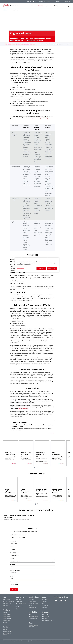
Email (12, 576)
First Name (13, 541)
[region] (37, 265)
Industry (12, 559)
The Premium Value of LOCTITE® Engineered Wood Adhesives (20, 44)
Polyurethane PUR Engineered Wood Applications (50, 44)
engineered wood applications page (40, 118)
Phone (14, 582)
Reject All (41, 268)
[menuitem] (27, 6)
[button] (68, 6)
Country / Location (15, 570)
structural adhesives (23, 409)
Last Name (13, 547)
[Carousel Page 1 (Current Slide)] (35, 468)
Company (15, 553)
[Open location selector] (44, 1)
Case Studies (69, 44)
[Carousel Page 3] (38, 468)
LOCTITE (23, 77)
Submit (14, 590)
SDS (20, 537)
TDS (17, 537)
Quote (13, 537)
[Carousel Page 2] (37, 468)
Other (24, 537)
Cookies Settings (39, 641)
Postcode (13, 564)
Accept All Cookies (52, 268)
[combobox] (32, 561)
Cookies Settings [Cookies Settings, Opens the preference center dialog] (20, 268)
